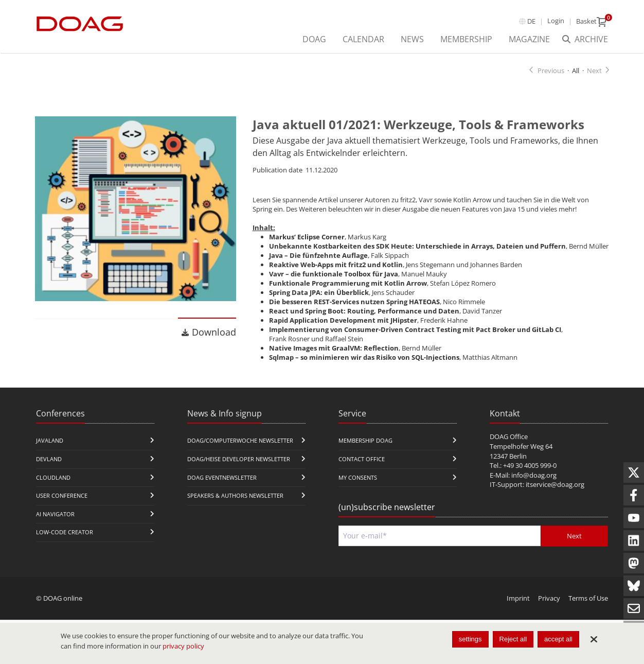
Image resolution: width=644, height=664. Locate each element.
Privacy (549, 608)
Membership (466, 39)
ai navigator (55, 524)
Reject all (513, 639)
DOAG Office (509, 447)
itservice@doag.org (555, 495)
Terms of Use (588, 608)
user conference (62, 506)
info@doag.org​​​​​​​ (534, 485)
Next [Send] (574, 546)
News (412, 39)
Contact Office (362, 469)
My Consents (358, 487)
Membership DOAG (365, 451)
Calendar (363, 39)
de (531, 21)
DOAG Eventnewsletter (222, 487)
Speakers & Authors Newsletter (235, 506)
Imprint (518, 608)
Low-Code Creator (65, 542)
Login (556, 21)
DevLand (49, 469)
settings (470, 639)
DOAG (314, 39)
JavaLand (50, 451)
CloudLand (53, 487)
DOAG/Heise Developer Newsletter (239, 469)
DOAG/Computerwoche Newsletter (240, 451)
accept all (558, 639)
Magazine (529, 39)
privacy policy (183, 646)
